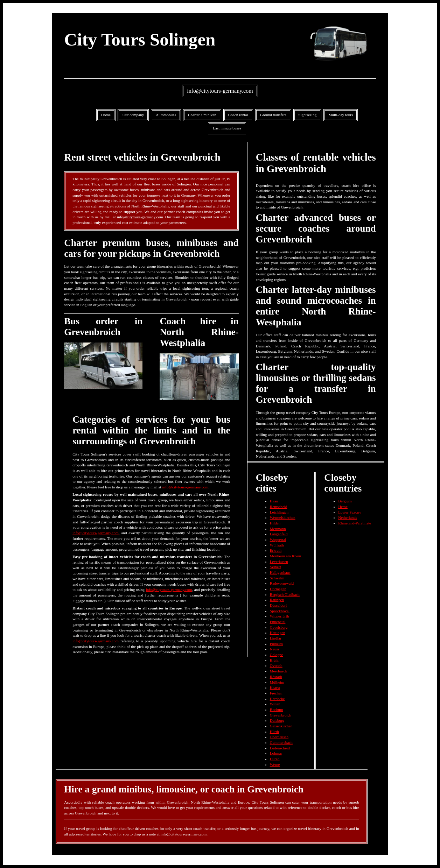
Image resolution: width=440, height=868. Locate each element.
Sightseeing (307, 115)
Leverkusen (279, 562)
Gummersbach (281, 742)
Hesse (343, 507)
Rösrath (276, 677)
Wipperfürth (280, 616)
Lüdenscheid (280, 748)
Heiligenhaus (280, 572)
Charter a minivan (202, 115)
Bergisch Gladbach (285, 594)
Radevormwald (282, 583)
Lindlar (276, 638)
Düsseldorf (278, 605)
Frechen (276, 693)
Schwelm (277, 578)
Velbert (275, 567)
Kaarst (275, 687)
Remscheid (279, 507)
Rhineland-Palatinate (355, 523)
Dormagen (278, 589)
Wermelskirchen (283, 517)
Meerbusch (279, 671)
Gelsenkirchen (281, 726)
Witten (275, 704)
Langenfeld (279, 534)
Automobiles (166, 115)
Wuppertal (278, 539)
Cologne (277, 655)
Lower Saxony (350, 512)
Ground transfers (273, 115)
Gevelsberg (279, 627)
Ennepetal (278, 622)
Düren (275, 759)
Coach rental (238, 115)
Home (106, 115)
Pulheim (276, 644)
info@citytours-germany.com (220, 91)
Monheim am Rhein (286, 556)
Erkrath (276, 550)
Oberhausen (279, 737)
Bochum (277, 710)
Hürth (274, 732)
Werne (275, 764)
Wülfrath (277, 545)
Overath (276, 665)
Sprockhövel (280, 611)
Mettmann (278, 529)
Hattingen (278, 633)
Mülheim (277, 682)
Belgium (345, 501)
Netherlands (348, 517)
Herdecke (277, 699)
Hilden (275, 523)
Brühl (274, 660)
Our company (133, 115)
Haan (274, 501)
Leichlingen (279, 512)
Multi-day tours (341, 115)
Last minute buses (227, 128)
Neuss (275, 649)
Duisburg (277, 720)
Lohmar (276, 753)
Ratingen (277, 600)
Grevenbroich (281, 715)
